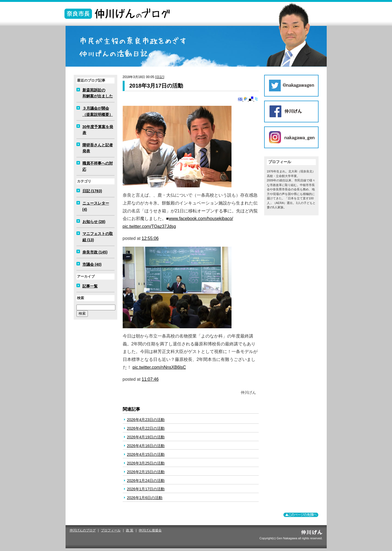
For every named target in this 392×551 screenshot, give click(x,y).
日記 (160, 77)
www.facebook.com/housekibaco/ (201, 219)
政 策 (130, 530)
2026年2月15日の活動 (146, 472)
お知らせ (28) (94, 222)
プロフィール (111, 530)
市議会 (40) (92, 264)
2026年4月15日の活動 (146, 454)
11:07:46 (150, 379)
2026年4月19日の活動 (146, 437)
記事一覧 (90, 286)
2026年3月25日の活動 (146, 463)
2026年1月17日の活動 (146, 489)
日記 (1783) (92, 191)
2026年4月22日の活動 (146, 428)
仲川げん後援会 (150, 530)
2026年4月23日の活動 (146, 420)
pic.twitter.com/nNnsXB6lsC (159, 367)
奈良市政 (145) (95, 252)
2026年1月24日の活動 (146, 481)
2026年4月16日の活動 (146, 446)
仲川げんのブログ (83, 530)
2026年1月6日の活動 (145, 498)
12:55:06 (150, 238)
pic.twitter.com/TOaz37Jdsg (149, 226)
